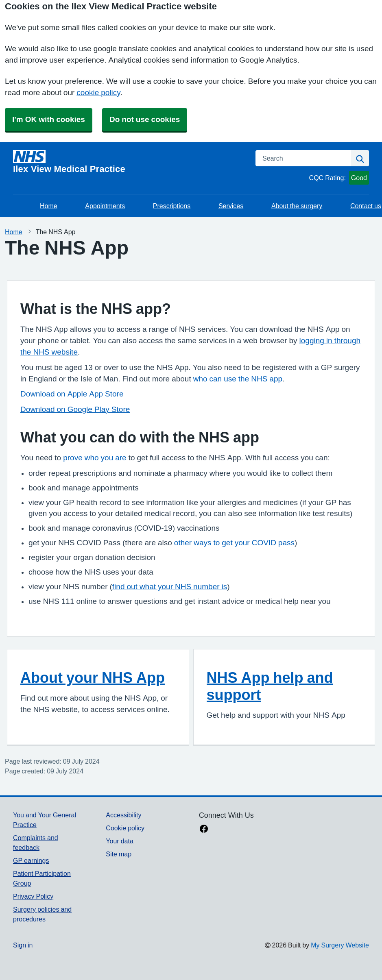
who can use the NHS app (238, 379)
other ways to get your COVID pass (234, 543)
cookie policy (98, 93)
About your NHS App (93, 677)
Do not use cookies (145, 119)
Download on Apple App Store (72, 394)
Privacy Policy (33, 896)
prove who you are (95, 458)
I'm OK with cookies (49, 119)
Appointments (105, 206)
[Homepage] (129, 162)
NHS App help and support (270, 686)
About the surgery (297, 206)
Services (231, 206)
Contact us (366, 206)
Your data (119, 841)
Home (49, 206)
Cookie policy (125, 828)
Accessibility (123, 815)
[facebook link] (204, 830)
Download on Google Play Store (75, 409)
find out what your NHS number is (170, 587)
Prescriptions (172, 206)
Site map (119, 854)
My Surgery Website (340, 945)
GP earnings (31, 860)
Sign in (23, 945)
